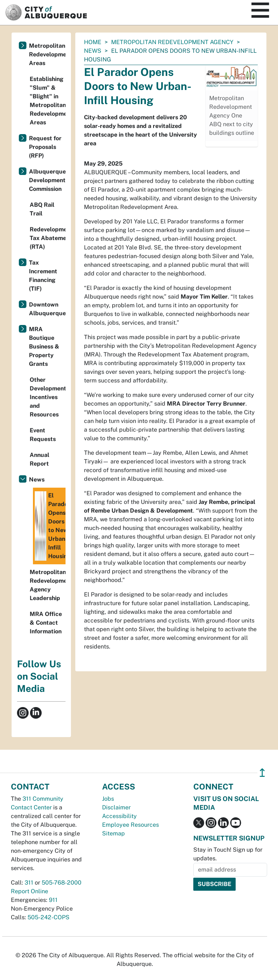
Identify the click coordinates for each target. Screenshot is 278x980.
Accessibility (119, 816)
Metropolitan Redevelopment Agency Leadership (48, 585)
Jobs (108, 799)
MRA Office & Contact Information (46, 623)
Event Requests (43, 435)
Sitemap (113, 833)
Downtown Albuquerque (47, 309)
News (93, 51)
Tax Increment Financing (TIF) (43, 276)
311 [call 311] (29, 883)
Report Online (30, 891)
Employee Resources (130, 825)
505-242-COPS (49, 917)
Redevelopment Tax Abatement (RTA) (48, 238)
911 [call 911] (53, 900)
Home (93, 42)
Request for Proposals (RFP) (45, 147)
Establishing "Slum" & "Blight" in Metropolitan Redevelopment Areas (48, 101)
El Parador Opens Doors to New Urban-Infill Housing (50, 526)
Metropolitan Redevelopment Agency (172, 42)
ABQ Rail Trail (42, 209)
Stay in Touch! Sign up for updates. (228, 854)
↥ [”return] (262, 773)
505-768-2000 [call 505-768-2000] (62, 883)
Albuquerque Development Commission (47, 180)
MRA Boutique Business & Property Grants (44, 346)
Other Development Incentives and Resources (48, 397)
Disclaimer (116, 807)
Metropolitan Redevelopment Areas (47, 54)
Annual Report (39, 459)
